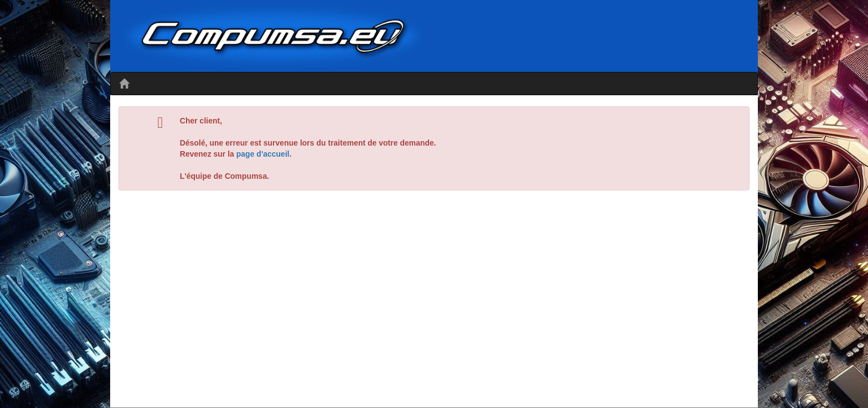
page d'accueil (263, 154)
